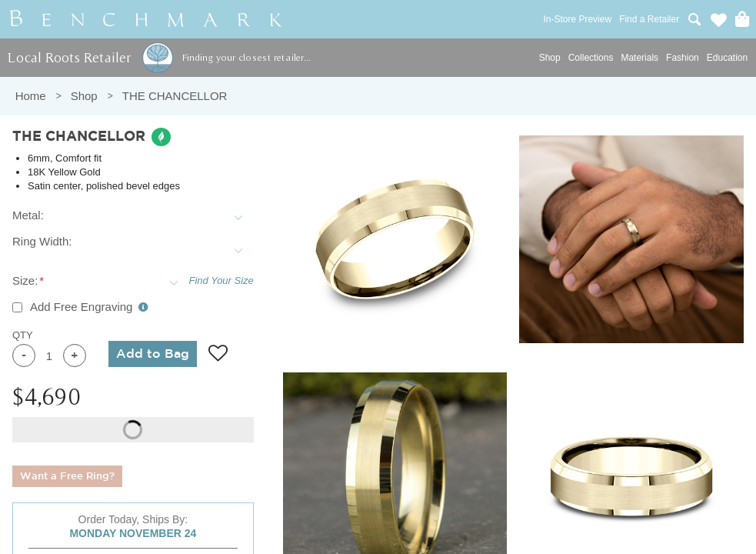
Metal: (28, 215)
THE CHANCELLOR (175, 96)
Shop (550, 58)
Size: (25, 280)
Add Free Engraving (89, 307)
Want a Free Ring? (67, 477)
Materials (639, 58)
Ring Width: (42, 241)
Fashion (683, 58)
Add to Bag (153, 354)
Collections (591, 58)
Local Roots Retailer (69, 57)
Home (31, 96)
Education (727, 58)
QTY (23, 335)
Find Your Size (221, 280)
